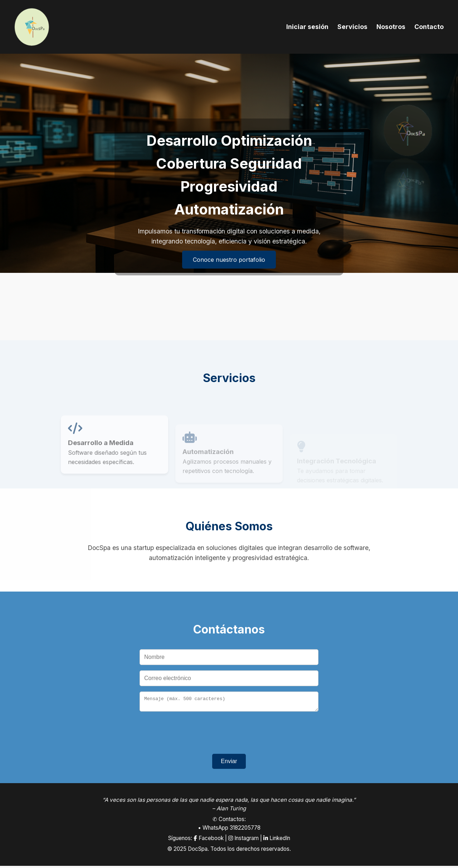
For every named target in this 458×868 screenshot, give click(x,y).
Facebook (209, 840)
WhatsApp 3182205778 (232, 830)
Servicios (352, 27)
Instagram (243, 840)
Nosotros (391, 27)
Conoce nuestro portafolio (229, 260)
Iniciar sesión (307, 27)
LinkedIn (277, 840)
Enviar (229, 766)
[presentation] (229, 736)
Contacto (429, 27)
